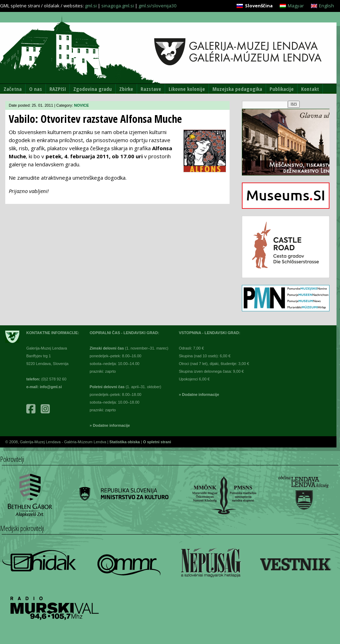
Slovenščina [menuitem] (259, 6)
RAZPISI (58, 89)
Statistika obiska (125, 442)
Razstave (151, 89)
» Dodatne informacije (110, 425)
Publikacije (282, 89)
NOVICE (81, 105)
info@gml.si (51, 387)
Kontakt (310, 89)
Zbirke (126, 89)
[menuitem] (254, 6)
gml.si (91, 6)
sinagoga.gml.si (118, 6)
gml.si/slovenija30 (157, 6)
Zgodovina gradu (93, 89)
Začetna (13, 89)
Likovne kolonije (187, 89)
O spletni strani (157, 442)
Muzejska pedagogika (237, 89)
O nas (36, 89)
